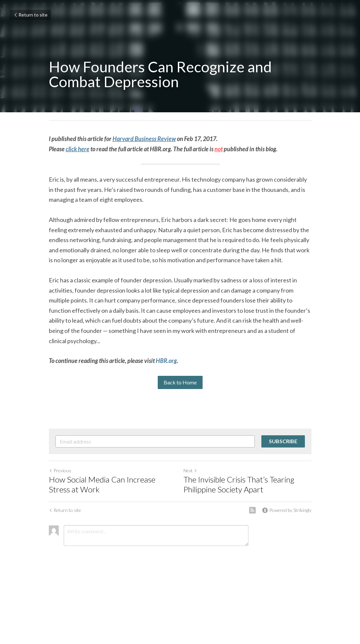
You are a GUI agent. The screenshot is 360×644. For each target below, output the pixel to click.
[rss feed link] (252, 510)
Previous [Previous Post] (60, 470)
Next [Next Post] (190, 470)
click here (78, 149)
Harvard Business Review (144, 139)
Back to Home (180, 382)
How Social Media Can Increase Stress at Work (102, 484)
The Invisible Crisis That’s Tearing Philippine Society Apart (239, 484)
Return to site (30, 15)
